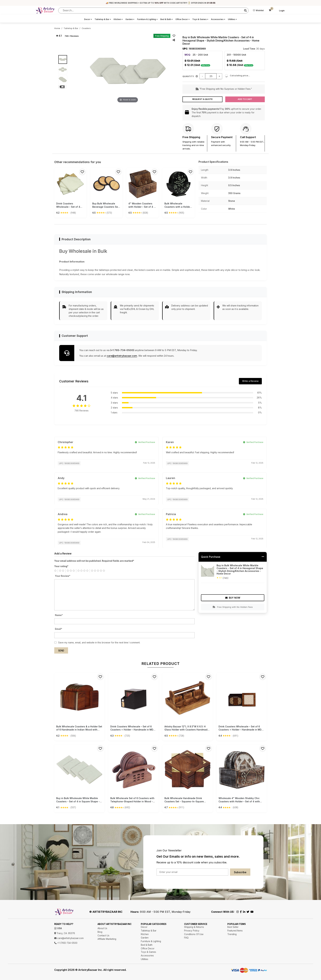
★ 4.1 (59, 36)
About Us (102, 928)
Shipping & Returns (194, 927)
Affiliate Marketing (107, 939)
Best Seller (233, 927)
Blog (100, 932)
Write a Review (250, 381)
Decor (88, 19)
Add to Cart (245, 99)
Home (57, 28)
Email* (59, 629)
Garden (130, 19)
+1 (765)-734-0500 (66, 943)
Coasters (86, 28)
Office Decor (183, 19)
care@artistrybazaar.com (122, 356)
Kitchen (118, 19)
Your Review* (63, 576)
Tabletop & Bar (103, 19)
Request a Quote (202, 99)
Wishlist (258, 10)
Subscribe (240, 872)
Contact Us (103, 936)
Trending (232, 934)
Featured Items (235, 931)
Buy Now (233, 598)
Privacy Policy (192, 931)
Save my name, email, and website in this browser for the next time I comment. (99, 643)
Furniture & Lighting (147, 19)
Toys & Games (200, 19)
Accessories (218, 19)
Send (61, 651)
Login (282, 11)
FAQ (186, 938)
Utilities (232, 19)
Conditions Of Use (194, 934)
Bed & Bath (167, 19)
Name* (59, 615)
